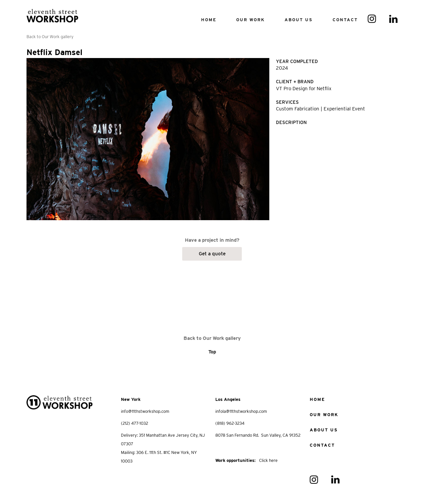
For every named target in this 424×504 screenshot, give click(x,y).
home (317, 399)
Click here (268, 460)
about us (324, 430)
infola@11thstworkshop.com (241, 411)
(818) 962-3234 (230, 423)
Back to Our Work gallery (50, 37)
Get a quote (212, 254)
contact (345, 20)
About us (299, 20)
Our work (324, 415)
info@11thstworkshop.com (145, 411)
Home (209, 20)
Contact (322, 445)
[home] (52, 13)
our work (250, 20)
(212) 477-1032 (134, 423)
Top (212, 352)
